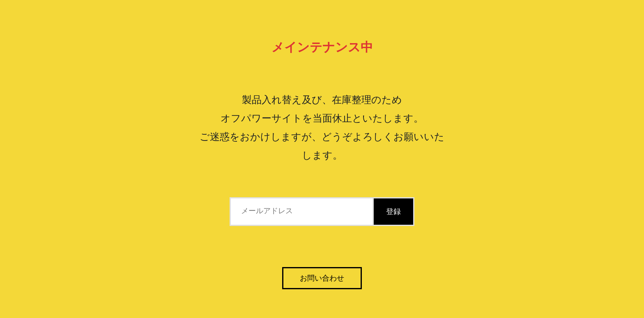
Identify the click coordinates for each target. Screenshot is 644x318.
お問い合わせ (322, 278)
